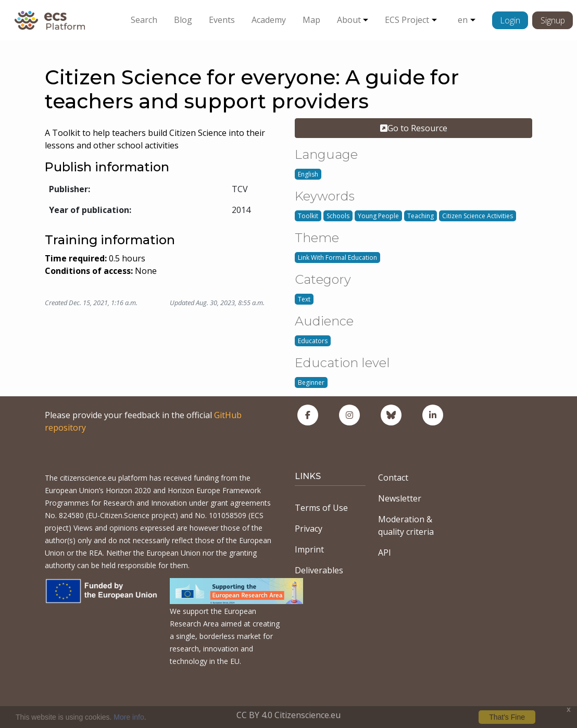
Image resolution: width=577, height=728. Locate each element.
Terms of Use (321, 508)
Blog (183, 20)
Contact (393, 478)
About (349, 20)
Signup (553, 20)
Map (311, 20)
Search (144, 20)
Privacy (309, 529)
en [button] (463, 20)
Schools (338, 216)
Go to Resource (414, 128)
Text (304, 299)
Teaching (421, 216)
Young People (378, 216)
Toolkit (308, 216)
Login (510, 20)
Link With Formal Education (337, 258)
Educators (313, 341)
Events (222, 20)
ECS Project (407, 20)
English (308, 174)
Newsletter (400, 498)
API (385, 553)
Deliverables (319, 570)
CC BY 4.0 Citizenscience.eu (288, 715)
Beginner (311, 382)
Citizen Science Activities (478, 216)
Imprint (309, 549)
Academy (269, 20)
